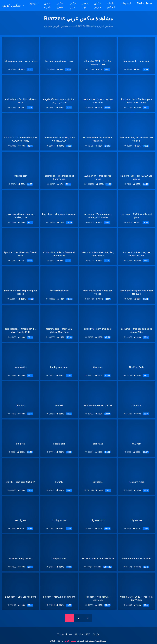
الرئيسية (36, 3)
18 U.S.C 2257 (82, 632)
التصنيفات (128, 3)
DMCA (96, 632)
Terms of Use (64, 632)
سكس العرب (50, 5)
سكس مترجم (100, 5)
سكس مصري (62, 5)
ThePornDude (147, 3)
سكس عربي (13, 5)
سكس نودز (87, 5)
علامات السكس (113, 5)
